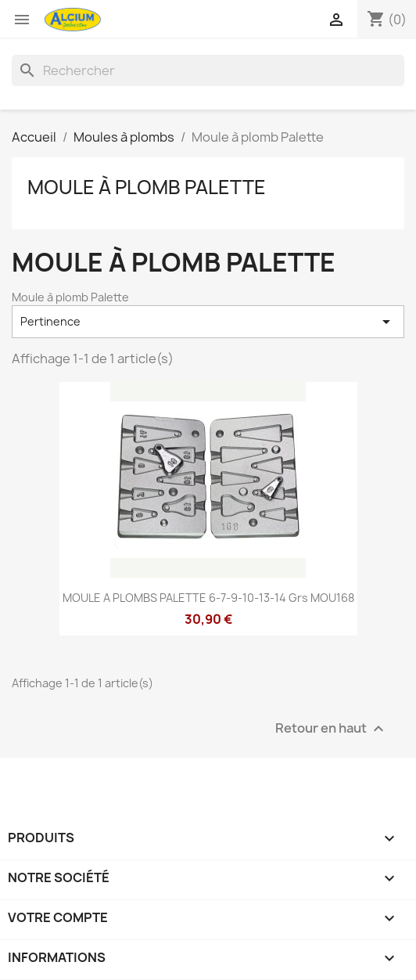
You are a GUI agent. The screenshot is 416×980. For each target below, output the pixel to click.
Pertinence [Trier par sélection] (208, 322)
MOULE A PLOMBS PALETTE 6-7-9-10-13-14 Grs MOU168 (208, 598)
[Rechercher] (208, 70)
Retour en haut (332, 728)
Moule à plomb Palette (147, 187)
